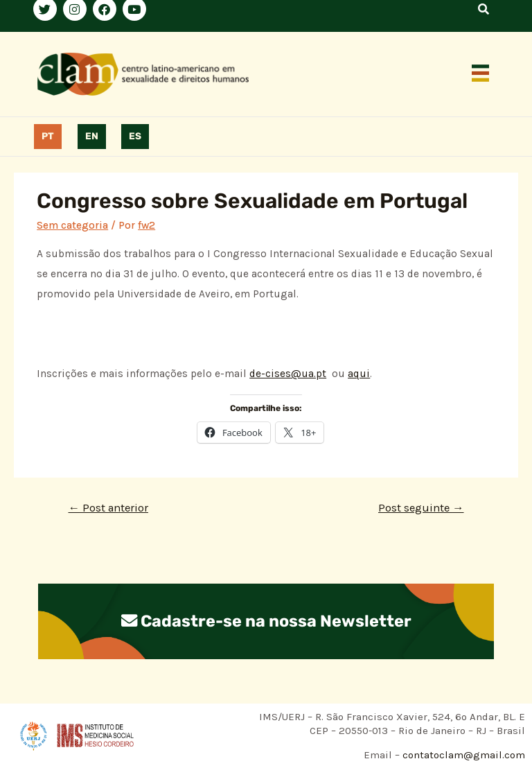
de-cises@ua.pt (288, 374)
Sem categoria (72, 225)
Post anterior (108, 508)
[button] (481, 74)
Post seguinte (421, 508)
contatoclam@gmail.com (462, 755)
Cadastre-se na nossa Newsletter (266, 621)
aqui (359, 374)
